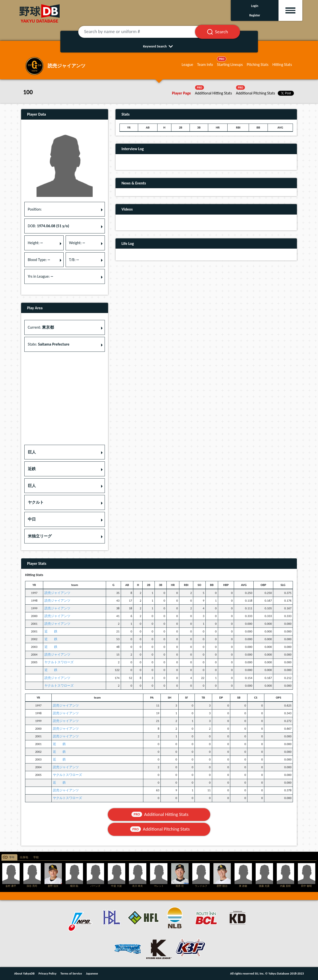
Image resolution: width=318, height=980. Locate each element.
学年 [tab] (12, 857)
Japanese (92, 973)
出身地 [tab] (24, 857)
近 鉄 (51, 631)
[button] (65, 452)
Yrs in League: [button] (40, 276)
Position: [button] (35, 209)
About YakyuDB (24, 973)
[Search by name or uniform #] (143, 32)
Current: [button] (41, 327)
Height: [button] (35, 243)
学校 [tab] (36, 857)
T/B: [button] (74, 260)
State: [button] (49, 344)
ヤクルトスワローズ (59, 662)
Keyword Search (159, 46)
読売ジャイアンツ (57, 593)
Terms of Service (71, 973)
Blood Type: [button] (39, 260)
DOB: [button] (48, 226)
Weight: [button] (77, 243)
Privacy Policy (47, 973)
